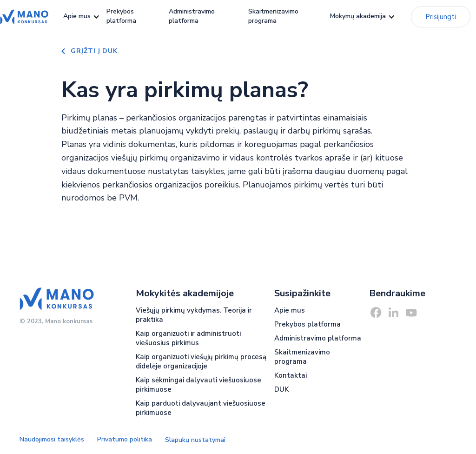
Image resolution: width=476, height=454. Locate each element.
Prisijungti (441, 17)
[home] (24, 17)
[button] (77, 17)
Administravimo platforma (192, 16)
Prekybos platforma (121, 16)
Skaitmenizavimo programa (273, 16)
